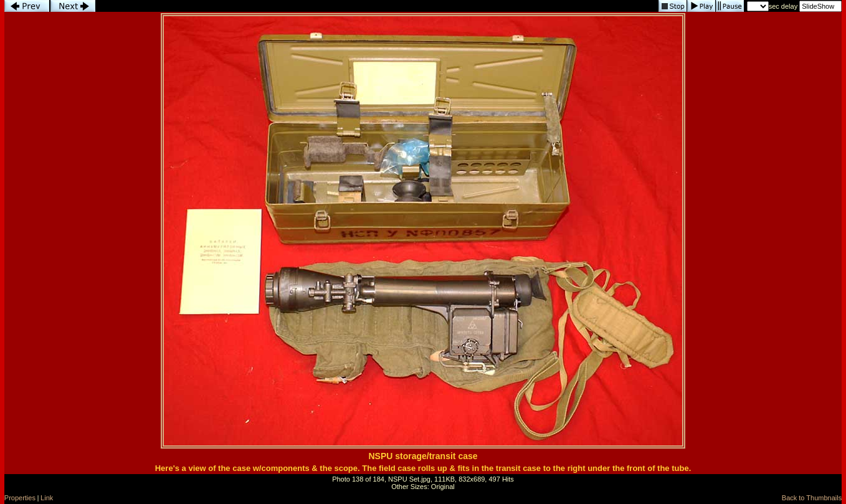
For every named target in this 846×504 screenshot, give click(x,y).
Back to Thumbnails (812, 498)
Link (47, 498)
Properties (20, 498)
